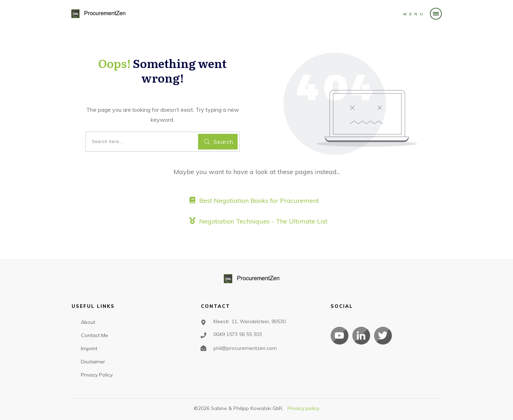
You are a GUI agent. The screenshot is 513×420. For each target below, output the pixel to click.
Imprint (89, 348)
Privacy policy (303, 408)
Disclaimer (93, 362)
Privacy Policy (97, 375)
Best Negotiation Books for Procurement (259, 201)
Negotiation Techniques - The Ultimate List (263, 221)
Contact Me (94, 335)
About (88, 322)
